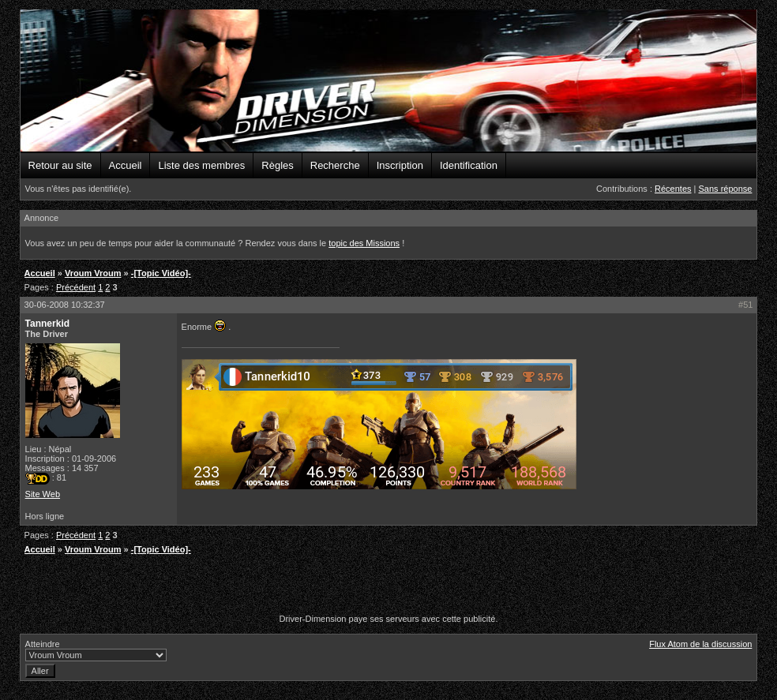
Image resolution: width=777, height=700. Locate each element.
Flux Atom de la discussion (700, 644)
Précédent (76, 287)
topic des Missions (364, 243)
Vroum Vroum (93, 273)
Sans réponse (726, 189)
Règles (277, 165)
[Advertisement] (388, 586)
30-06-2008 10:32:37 (65, 305)
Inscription (400, 165)
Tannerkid (47, 324)
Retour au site (60, 165)
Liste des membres (201, 165)
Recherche (335, 165)
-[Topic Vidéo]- (161, 273)
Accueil (126, 165)
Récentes (673, 189)
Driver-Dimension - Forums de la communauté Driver (389, 81)
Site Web (43, 494)
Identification (469, 165)
